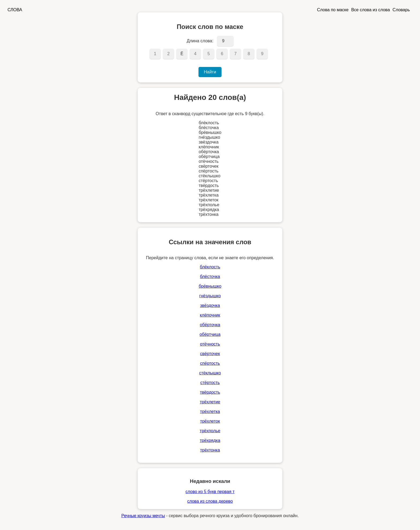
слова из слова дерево (210, 501)
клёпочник (210, 315)
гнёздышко (210, 296)
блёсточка (210, 277)
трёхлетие (210, 402)
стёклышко (210, 373)
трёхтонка (210, 450)
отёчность (210, 344)
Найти (210, 72)
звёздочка (210, 305)
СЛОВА (15, 10)
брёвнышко (210, 286)
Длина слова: (200, 41)
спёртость (210, 363)
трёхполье (210, 431)
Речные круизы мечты (143, 516)
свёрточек (210, 354)
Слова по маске (333, 10)
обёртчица (210, 334)
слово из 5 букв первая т (210, 492)
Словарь (401, 10)
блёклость (210, 267)
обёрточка (210, 325)
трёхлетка (210, 411)
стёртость (210, 383)
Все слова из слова (370, 10)
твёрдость (210, 392)
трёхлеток (210, 421)
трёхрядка (210, 440)
